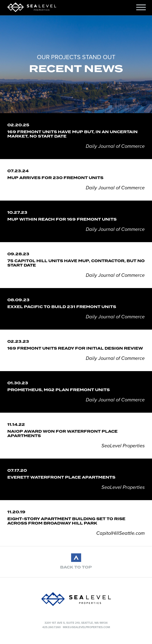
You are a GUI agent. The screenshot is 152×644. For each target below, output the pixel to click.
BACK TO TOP (76, 567)
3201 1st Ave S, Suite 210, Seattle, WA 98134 (76, 623)
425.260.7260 (51, 627)
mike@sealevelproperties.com (86, 627)
